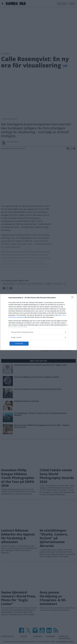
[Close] (73, 298)
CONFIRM (19, 344)
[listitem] (38, 332)
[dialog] (38, 322)
